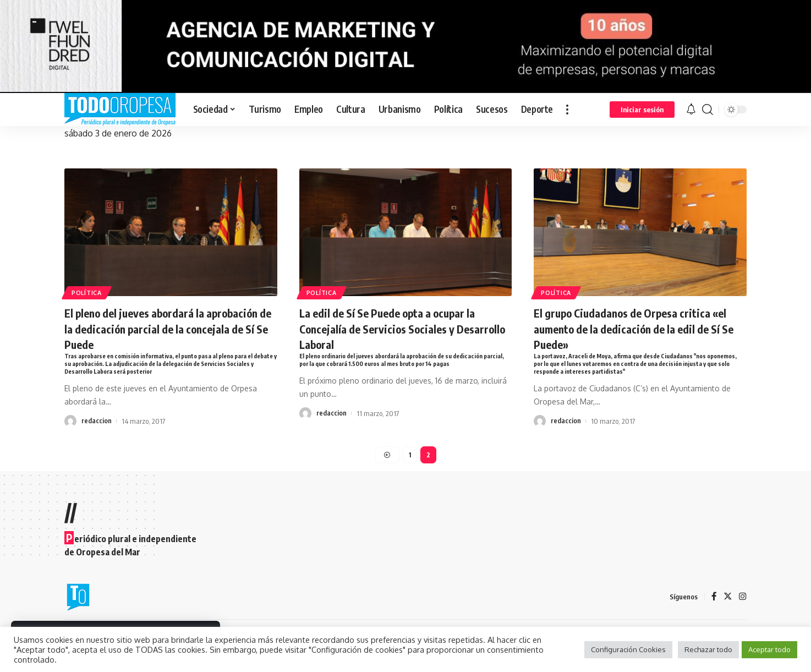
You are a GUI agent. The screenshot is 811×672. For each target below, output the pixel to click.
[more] (567, 110)
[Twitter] (728, 597)
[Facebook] (714, 597)
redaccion (97, 423)
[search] (708, 110)
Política (89, 292)
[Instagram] (743, 597)
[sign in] (642, 110)
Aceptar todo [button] (769, 649)
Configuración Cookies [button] (628, 649)
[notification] (691, 110)
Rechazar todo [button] (708, 649)
